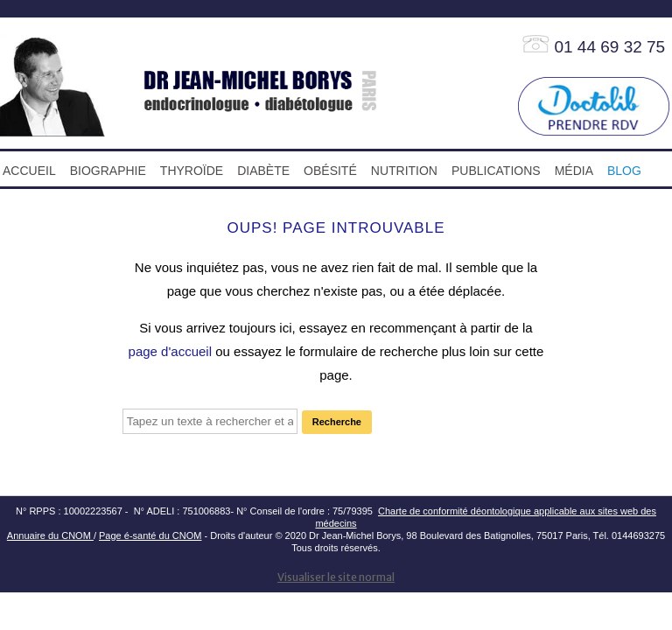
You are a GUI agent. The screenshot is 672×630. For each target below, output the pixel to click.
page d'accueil (170, 351)
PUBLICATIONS (496, 171)
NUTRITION (404, 171)
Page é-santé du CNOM (150, 535)
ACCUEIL (29, 171)
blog (624, 171)
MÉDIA (574, 171)
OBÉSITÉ (330, 171)
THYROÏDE (192, 171)
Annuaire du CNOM (50, 535)
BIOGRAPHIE (108, 171)
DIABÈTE (263, 171)
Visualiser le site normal (336, 577)
